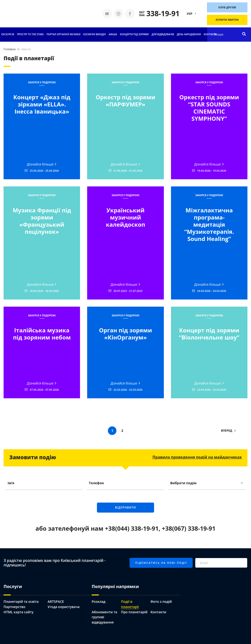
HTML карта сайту (19, 612)
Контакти (210, 34)
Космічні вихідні (95, 34)
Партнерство (14, 607)
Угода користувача (64, 607)
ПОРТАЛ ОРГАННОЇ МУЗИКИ (63, 34)
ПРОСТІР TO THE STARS (30, 34)
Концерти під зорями (134, 34)
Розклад (99, 602)
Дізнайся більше (42, 164)
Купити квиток (227, 20)
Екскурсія (8, 34)
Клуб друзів (227, 7)
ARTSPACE (56, 602)
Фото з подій (161, 602)
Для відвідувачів (163, 34)
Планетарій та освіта (21, 602)
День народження (189, 34)
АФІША (113, 34)
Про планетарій (134, 612)
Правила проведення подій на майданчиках (197, 457)
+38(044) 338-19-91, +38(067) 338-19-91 (160, 528)
